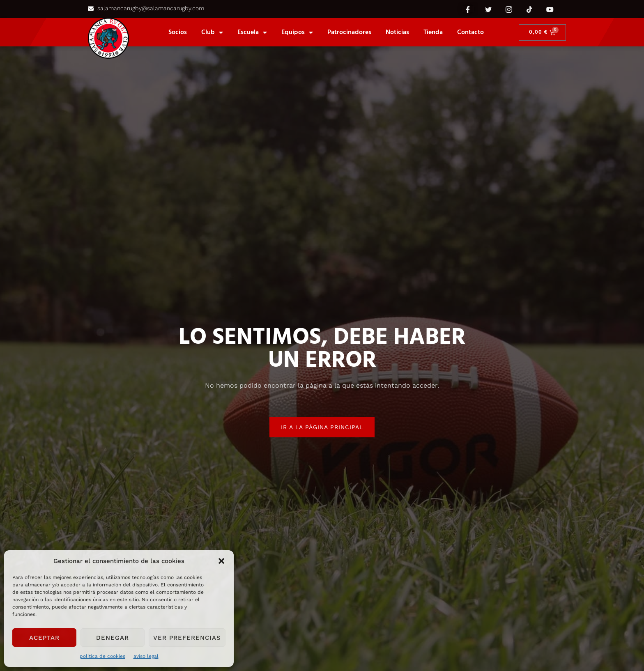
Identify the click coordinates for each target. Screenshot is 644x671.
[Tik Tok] (529, 9)
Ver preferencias (187, 638)
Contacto (470, 32)
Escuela (252, 32)
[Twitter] (488, 9)
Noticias (397, 32)
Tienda (433, 32)
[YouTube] (550, 9)
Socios (178, 32)
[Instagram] (509, 9)
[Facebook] (468, 9)
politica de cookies (102, 656)
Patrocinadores (349, 32)
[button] (221, 561)
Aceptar (44, 638)
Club (212, 32)
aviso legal (146, 656)
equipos (297, 32)
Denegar (113, 638)
